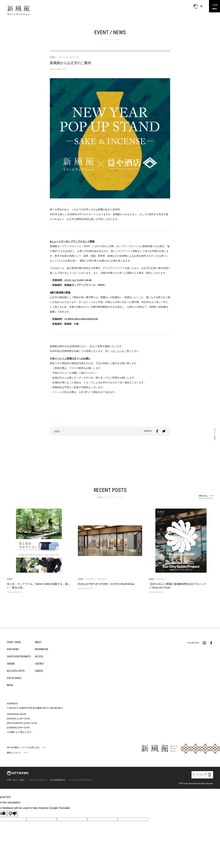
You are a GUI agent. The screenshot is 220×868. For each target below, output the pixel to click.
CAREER (39, 671)
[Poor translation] (13, 814)
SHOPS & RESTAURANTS (19, 656)
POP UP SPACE (14, 678)
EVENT (57, 431)
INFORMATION (42, 649)
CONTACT (40, 664)
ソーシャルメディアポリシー (81, 780)
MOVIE (10, 685)
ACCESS (39, 656)
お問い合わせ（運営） (16, 780)
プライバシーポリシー (38, 780)
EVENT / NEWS (14, 642)
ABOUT (38, 642)
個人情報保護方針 (58, 780)
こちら (118, 351)
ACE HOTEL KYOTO (16, 671)
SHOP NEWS (13, 649)
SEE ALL (203, 496)
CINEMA (11, 664)
